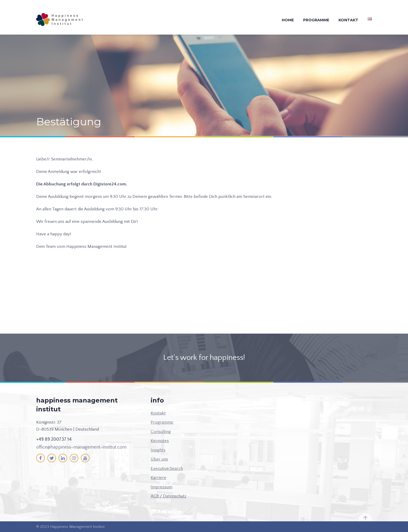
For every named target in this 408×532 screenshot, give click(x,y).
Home (288, 20)
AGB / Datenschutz (168, 496)
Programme (316, 20)
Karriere (158, 478)
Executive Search (167, 469)
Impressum (161, 487)
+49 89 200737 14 (54, 439)
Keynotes (160, 441)
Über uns (159, 459)
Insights (158, 450)
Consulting (161, 432)
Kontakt (348, 20)
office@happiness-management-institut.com (81, 447)
